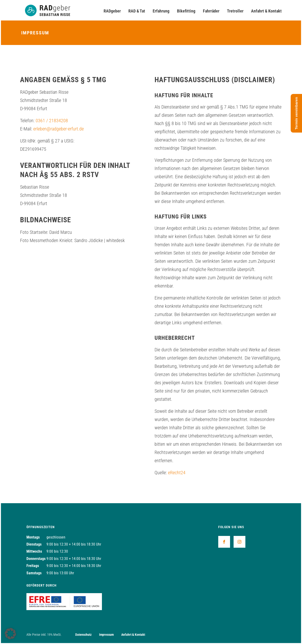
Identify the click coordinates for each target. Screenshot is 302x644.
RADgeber (112, 11)
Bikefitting (186, 11)
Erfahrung (161, 11)
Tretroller (235, 11)
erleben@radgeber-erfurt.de (59, 129)
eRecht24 (177, 473)
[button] (10, 634)
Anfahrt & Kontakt (266, 11)
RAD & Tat (137, 11)
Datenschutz (83, 635)
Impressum (106, 635)
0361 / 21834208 (52, 121)
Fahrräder (211, 11)
